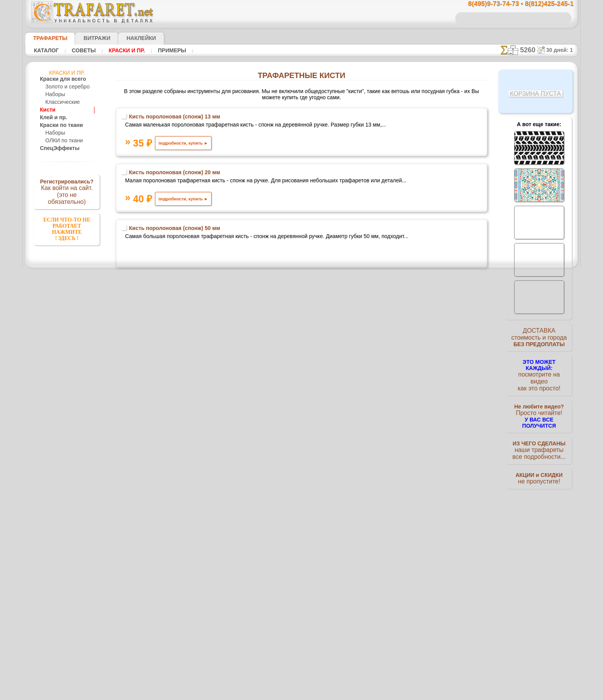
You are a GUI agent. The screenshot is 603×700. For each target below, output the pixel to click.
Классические (60, 102)
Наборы (54, 95)
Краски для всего (59, 79)
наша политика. (341, 694)
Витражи (87, 38)
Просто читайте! (539, 407)
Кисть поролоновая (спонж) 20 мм (200, 180)
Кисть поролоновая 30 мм (201, 489)
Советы (83, 50)
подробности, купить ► (207, 151)
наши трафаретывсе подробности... (539, 440)
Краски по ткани (58, 125)
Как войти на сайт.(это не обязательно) (67, 191)
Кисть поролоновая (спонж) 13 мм (200, 118)
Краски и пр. (125, 50)
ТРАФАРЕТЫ (47, 38)
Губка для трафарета (182, 303)
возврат (318, 680)
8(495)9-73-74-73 (262, 613)
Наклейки (128, 38)
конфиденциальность (282, 680)
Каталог (46, 50)
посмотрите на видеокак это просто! (539, 373)
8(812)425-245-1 (354, 613)
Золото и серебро (65, 87)
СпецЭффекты (56, 148)
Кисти (47, 110)
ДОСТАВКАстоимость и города (539, 339)
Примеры (169, 50)
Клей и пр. (51, 118)
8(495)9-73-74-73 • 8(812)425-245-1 (513, 4)
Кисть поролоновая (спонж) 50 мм (200, 242)
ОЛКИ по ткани (62, 141)
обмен (338, 680)
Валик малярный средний (201, 365)
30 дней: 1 (562, 50)
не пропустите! (539, 470)
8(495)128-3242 (309, 613)
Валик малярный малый (199, 427)
